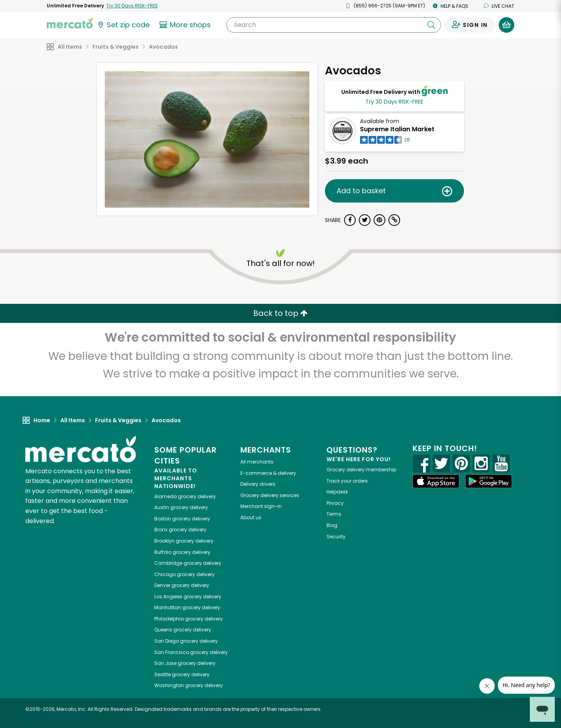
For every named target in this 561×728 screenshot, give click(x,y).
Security (336, 537)
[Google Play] (489, 481)
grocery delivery (185, 496)
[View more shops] (186, 25)
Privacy (335, 503)
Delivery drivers (258, 484)
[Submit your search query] (431, 25)
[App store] (436, 481)
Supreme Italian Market (397, 129)
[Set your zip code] (123, 25)
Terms (334, 514)
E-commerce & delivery (268, 473)
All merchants (257, 462)
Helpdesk (337, 492)
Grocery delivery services (270, 495)
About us (251, 517)
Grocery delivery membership (361, 470)
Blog (332, 525)
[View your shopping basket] (506, 25)
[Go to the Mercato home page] (70, 23)
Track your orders (347, 481)
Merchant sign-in (261, 506)
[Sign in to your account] (470, 25)
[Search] (334, 25)
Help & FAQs (451, 6)
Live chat (499, 6)
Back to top (280, 313)
